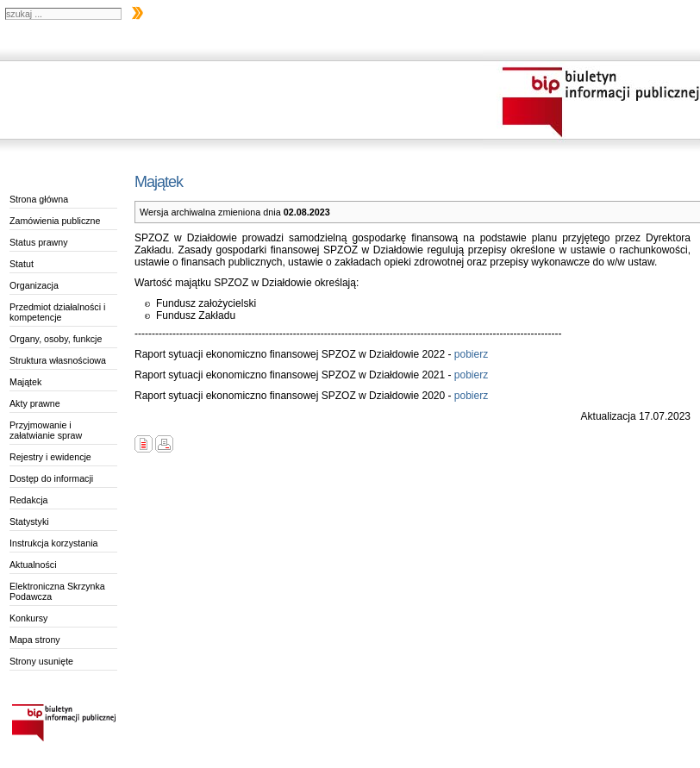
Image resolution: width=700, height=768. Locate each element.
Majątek (25, 382)
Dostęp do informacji (51, 478)
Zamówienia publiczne (55, 221)
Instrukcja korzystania (53, 543)
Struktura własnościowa (58, 360)
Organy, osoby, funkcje (56, 339)
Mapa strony (35, 640)
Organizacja (34, 285)
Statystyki (29, 521)
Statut (22, 264)
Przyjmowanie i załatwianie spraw (46, 430)
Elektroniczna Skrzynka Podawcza (57, 591)
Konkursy (28, 618)
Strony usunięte (41, 661)
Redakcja (28, 500)
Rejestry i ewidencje (50, 457)
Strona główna (39, 199)
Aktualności (33, 565)
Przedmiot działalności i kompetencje (57, 312)
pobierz (470, 354)
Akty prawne (35, 403)
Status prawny (39, 242)
